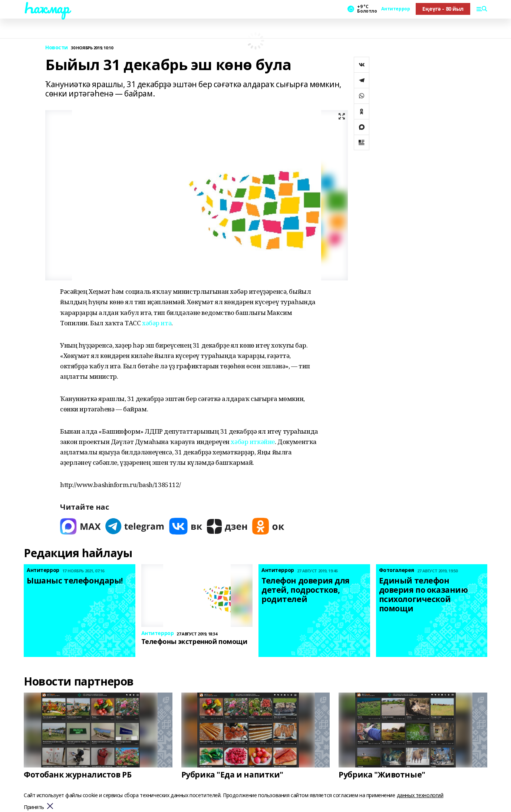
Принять (34, 807)
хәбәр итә (157, 323)
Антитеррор (395, 9)
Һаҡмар (46, 8)
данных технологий (420, 795)
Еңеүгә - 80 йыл (443, 9)
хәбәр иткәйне (253, 442)
